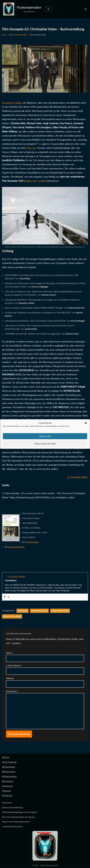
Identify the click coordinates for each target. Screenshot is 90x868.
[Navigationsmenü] (48, 9)
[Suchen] (86, 9)
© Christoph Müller (78, 477)
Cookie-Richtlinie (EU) (12, 827)
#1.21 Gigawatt (9, 762)
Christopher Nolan (12, 103)
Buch (4, 35)
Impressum (7, 803)
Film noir (31, 148)
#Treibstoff (7, 796)
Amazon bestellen (16, 547)
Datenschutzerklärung (12, 808)
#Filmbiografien (9, 777)
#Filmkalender (9, 767)
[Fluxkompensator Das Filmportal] (22, 9)
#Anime (6, 758)
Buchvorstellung (39, 611)
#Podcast (6, 791)
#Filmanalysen (9, 772)
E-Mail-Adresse (14, 666)
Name (10, 653)
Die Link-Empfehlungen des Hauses (19, 817)
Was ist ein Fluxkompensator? (16, 822)
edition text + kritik (34, 181)
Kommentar (12, 691)
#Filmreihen (8, 782)
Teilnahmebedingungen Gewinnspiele (19, 812)
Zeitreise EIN (45, 436)
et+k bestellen (32, 542)
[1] (40, 144)
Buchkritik (23, 611)
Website (10, 679)
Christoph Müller (20, 35)
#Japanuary (7, 786)
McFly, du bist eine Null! (45, 444)
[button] (86, 423)
